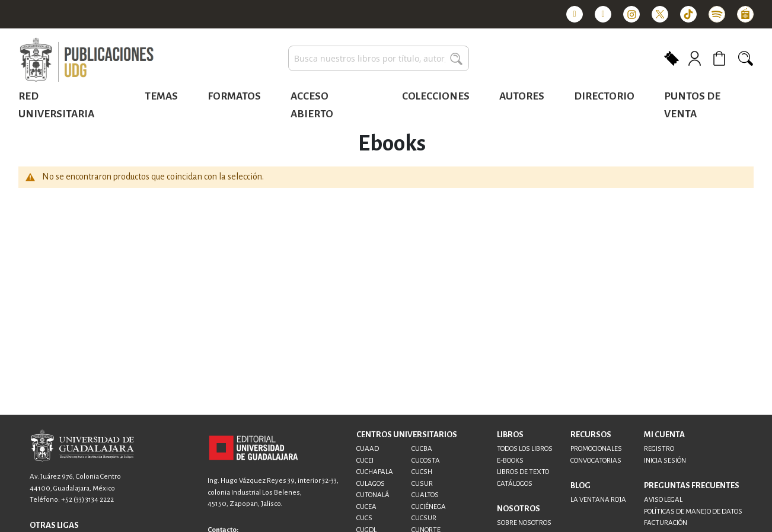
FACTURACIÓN (666, 523)
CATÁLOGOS (515, 484)
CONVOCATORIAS (596, 461)
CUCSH (422, 472)
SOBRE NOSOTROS (524, 523)
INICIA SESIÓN (665, 461)
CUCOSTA (426, 461)
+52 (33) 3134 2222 (87, 500)
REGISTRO (659, 449)
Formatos (234, 96)
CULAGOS (371, 484)
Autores (522, 96)
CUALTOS (425, 495)
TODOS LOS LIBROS (525, 449)
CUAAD (368, 449)
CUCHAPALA (375, 472)
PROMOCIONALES (596, 449)
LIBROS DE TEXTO (523, 472)
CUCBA (422, 449)
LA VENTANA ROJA (598, 500)
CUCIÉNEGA (429, 507)
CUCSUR (424, 518)
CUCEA (366, 507)
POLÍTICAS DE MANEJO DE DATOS (693, 512)
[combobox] (379, 58)
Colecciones (436, 96)
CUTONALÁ (373, 495)
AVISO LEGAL (663, 500)
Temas (161, 96)
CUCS (364, 518)
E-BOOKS (510, 461)
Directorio (604, 96)
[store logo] (87, 60)
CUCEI (365, 461)
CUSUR (422, 484)
